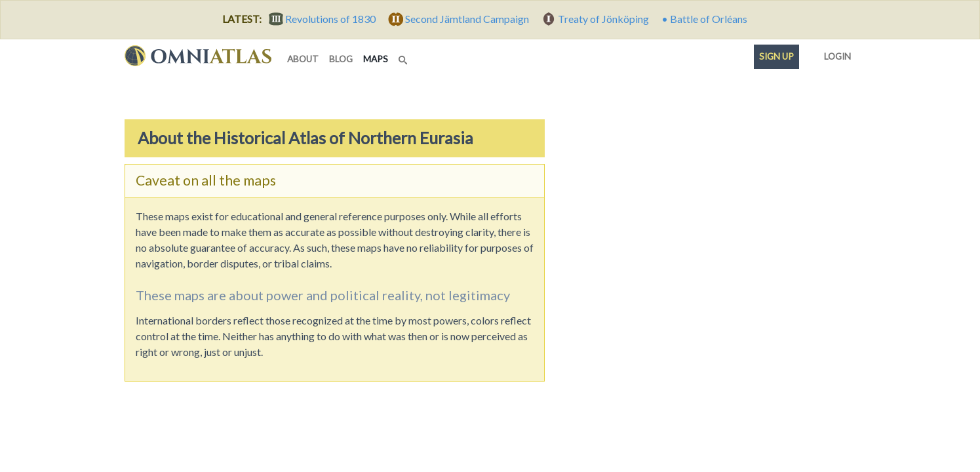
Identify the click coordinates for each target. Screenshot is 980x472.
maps (378, 58)
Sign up (776, 56)
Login (835, 54)
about (303, 59)
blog (341, 59)
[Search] (404, 56)
